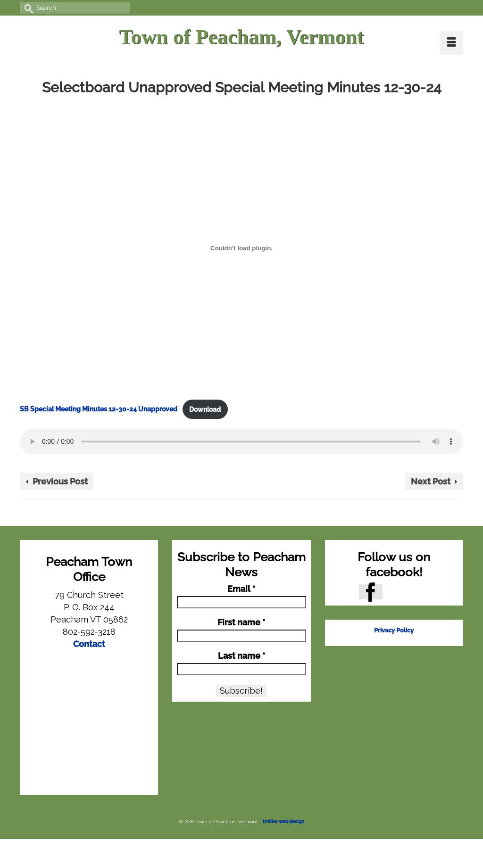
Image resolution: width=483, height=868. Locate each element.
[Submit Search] (27, 8)
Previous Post (60, 481)
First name (241, 622)
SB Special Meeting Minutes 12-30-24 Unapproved (99, 409)
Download (205, 409)
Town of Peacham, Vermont (241, 37)
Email (241, 589)
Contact (89, 644)
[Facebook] (371, 592)
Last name (241, 656)
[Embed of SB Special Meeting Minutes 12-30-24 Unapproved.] (241, 248)
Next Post (431, 481)
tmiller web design (283, 822)
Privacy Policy (394, 630)
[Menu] (451, 43)
